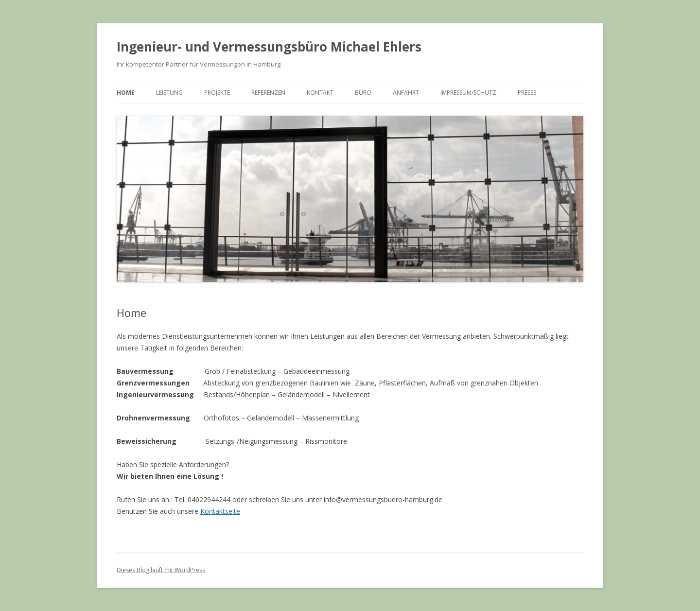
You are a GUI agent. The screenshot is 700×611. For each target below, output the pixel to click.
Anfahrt (406, 93)
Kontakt (320, 93)
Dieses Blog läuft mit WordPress (161, 570)
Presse (527, 93)
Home (126, 93)
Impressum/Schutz (468, 93)
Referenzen (268, 93)
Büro (363, 93)
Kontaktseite (220, 511)
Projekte (217, 93)
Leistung (169, 93)
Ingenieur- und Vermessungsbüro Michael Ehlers (269, 47)
